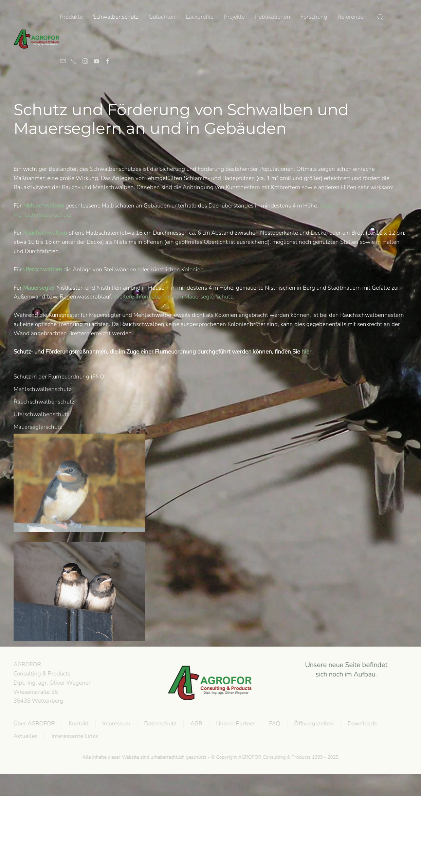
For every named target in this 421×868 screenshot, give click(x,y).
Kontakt (78, 724)
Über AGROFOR (33, 724)
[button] (380, 17)
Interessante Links (74, 736)
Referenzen (352, 17)
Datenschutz (159, 724)
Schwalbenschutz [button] (116, 17)
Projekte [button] (234, 17)
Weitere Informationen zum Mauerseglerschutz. (174, 297)
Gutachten (162, 17)
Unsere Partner (235, 724)
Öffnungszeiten (313, 724)
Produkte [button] (71, 17)
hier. (307, 352)
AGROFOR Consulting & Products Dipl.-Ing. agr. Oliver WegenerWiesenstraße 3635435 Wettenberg (51, 683)
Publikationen (273, 17)
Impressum (115, 724)
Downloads (361, 724)
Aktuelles (25, 736)
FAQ (274, 724)
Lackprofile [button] (200, 17)
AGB (195, 724)
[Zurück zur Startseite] (37, 39)
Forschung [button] (314, 17)
